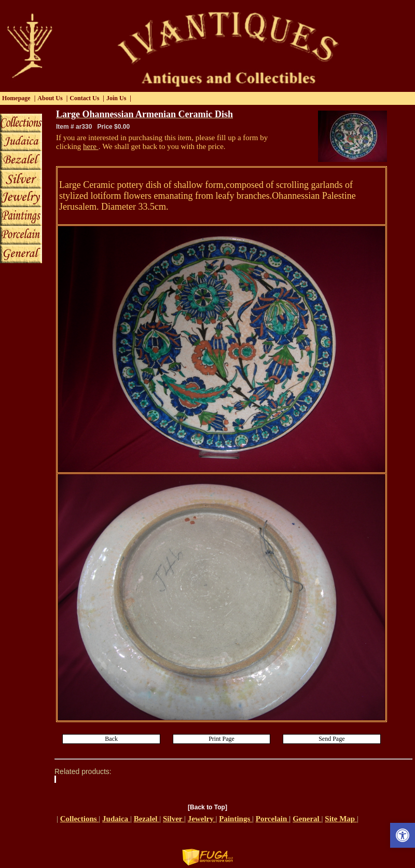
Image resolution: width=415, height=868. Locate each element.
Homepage (16, 98)
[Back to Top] (208, 807)
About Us (50, 98)
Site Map (341, 819)
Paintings (236, 819)
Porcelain (272, 819)
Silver (174, 819)
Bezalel (147, 819)
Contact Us (84, 98)
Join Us (116, 98)
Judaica (116, 819)
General (307, 819)
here (91, 146)
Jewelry (202, 819)
